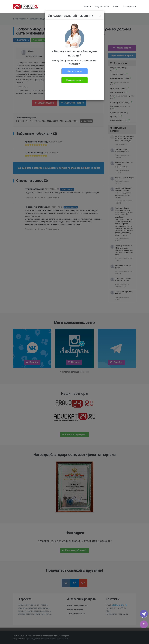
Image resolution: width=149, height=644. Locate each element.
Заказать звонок (74, 80)
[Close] (100, 16)
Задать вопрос (75, 71)
